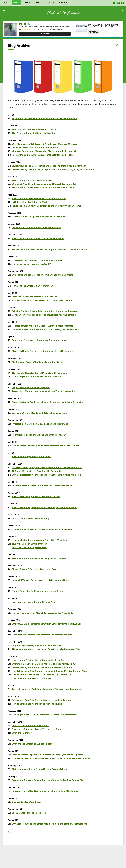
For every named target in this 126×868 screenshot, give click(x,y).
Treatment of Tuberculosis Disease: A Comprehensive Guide (43, 188)
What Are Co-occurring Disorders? (30, 547)
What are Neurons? (22, 733)
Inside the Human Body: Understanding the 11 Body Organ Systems (46, 206)
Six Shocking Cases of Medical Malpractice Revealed (39, 362)
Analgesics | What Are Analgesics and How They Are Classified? (44, 391)
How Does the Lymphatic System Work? (32, 286)
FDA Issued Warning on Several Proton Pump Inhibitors (40, 769)
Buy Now (93, 32)
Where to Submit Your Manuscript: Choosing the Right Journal (44, 151)
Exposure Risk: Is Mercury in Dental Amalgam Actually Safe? (43, 529)
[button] (117, 46)
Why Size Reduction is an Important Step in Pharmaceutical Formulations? (50, 824)
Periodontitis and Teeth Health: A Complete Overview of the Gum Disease (49, 249)
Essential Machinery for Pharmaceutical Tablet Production (42, 486)
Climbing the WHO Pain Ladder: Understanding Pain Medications (45, 715)
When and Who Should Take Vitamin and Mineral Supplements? (44, 184)
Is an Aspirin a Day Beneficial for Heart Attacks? (36, 228)
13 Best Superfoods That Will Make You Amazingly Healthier (43, 300)
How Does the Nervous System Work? (31, 264)
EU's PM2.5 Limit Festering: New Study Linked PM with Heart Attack (47, 624)
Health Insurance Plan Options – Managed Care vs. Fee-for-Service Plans (50, 671)
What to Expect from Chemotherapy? (31, 518)
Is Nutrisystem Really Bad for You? (30, 202)
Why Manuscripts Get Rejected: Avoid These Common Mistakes (45, 144)
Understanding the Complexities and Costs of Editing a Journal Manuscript (50, 166)
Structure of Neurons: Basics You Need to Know (36, 729)
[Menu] (4, 10)
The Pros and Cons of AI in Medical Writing (34, 133)
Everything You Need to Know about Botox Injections (39, 340)
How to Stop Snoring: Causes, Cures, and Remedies (38, 238)
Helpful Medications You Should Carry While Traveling (39, 540)
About (52, 3)
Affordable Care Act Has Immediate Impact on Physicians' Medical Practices (51, 758)
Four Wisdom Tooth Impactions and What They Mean (39, 435)
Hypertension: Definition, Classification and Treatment (40, 424)
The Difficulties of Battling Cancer (29, 544)
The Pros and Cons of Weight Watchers (32, 180)
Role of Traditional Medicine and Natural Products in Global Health (46, 446)
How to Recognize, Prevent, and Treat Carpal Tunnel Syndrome (44, 507)
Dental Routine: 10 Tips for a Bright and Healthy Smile (39, 217)
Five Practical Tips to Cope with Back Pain (33, 602)
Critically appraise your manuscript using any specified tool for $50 (103, 26)
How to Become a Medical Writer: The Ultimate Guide (39, 199)
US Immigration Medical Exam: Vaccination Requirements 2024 (44, 664)
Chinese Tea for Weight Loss (27, 802)
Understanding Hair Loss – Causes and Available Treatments (43, 667)
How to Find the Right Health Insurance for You (36, 497)
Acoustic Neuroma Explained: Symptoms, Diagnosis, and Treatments (47, 689)
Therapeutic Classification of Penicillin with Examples (39, 373)
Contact (63, 3)
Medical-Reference (63, 13)
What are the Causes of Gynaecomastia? (33, 744)
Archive (16, 3)
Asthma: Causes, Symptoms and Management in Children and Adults (47, 467)
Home (6, 3)
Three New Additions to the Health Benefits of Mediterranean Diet (46, 649)
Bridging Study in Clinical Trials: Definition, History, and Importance (46, 311)
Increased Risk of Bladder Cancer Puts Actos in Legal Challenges (45, 791)
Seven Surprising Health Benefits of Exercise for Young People (44, 315)
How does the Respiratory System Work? (33, 678)
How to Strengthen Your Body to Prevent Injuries (37, 704)
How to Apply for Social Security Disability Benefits (38, 660)
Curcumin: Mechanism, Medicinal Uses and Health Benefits (42, 635)
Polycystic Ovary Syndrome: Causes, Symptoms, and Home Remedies (48, 402)
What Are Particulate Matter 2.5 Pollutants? (34, 297)
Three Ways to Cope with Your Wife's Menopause (37, 260)
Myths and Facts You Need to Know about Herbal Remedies (42, 351)
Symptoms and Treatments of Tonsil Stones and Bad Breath (43, 275)
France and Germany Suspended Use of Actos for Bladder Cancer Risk (48, 780)
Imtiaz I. (23, 24)
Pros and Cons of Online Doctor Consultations (35, 148)
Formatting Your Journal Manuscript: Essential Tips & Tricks (43, 155)
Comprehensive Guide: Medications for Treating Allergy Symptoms (46, 329)
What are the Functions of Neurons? (31, 726)
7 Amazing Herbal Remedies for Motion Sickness (37, 377)
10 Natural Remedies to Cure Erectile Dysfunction (38, 471)
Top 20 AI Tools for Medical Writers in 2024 (34, 129)
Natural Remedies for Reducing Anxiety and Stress (38, 591)
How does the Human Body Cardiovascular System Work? (41, 675)
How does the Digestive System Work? (32, 457)
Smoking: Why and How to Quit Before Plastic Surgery (39, 413)
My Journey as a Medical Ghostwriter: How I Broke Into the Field (45, 119)
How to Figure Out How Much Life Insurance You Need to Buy (43, 613)
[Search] (122, 11)
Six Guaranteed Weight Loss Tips (29, 813)
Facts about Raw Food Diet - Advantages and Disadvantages (43, 700)
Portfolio (40, 3)
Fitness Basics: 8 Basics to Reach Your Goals (35, 569)
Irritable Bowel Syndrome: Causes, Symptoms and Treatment (43, 326)
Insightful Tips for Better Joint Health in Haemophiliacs (40, 580)
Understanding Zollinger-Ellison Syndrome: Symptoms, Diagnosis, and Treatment (53, 169)
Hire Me (28, 3)
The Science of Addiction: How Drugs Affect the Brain (39, 558)
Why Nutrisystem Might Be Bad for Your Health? (36, 646)
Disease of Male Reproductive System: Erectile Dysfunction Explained (48, 755)
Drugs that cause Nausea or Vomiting (31, 388)
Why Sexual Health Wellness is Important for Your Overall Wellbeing (46, 475)
